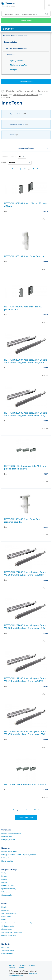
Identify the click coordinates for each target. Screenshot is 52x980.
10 (33, 169)
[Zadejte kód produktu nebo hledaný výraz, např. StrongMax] (26, 14)
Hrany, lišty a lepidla (8, 840)
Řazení (4, 163)
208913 (45, 739)
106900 (45, 211)
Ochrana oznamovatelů (9, 936)
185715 (45, 633)
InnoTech (11, 55)
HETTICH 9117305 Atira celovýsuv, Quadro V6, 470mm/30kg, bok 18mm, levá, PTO (26, 680)
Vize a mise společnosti (9, 913)
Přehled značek (7, 929)
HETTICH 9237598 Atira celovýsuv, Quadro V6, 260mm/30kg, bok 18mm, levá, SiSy (26, 573)
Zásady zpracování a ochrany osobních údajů (17, 923)
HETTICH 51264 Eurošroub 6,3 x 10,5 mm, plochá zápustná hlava (25, 467)
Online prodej (6, 892)
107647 (45, 474)
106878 (45, 262)
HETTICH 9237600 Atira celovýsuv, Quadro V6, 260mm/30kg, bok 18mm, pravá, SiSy (26, 627)
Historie (4, 907)
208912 (45, 686)
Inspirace (22, 965)
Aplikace (4, 882)
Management (6, 910)
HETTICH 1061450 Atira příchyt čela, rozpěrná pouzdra (23, 520)
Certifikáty (5, 879)
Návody (4, 876)
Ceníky (4, 873)
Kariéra (4, 920)
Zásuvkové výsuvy (11, 42)
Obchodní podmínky (8, 926)
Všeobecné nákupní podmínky (12, 932)
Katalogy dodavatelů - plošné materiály (15, 858)
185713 (45, 580)
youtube (21, 967)
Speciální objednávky (9, 889)
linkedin (12, 967)
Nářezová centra (7, 954)
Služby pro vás (7, 895)
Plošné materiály (7, 837)
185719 (45, 421)
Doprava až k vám (8, 886)
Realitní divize (6, 917)
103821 (45, 527)
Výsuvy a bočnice (17, 61)
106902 (45, 315)
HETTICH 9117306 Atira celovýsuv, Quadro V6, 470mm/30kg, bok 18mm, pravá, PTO (26, 733)
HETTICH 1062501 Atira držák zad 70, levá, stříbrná (26, 205)
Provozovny (5, 947)
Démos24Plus (26, 21)
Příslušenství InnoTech (19, 65)
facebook (32, 965)
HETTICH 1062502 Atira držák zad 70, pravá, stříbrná (23, 308)
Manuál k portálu (7, 861)
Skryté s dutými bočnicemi (16, 48)
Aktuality (12, 965)
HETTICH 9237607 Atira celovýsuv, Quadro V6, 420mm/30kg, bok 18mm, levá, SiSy (26, 361)
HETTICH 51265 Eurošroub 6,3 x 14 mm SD (26, 784)
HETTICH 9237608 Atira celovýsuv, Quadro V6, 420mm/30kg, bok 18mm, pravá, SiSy (26, 414)
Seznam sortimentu (33, 148)
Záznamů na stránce (9, 157)
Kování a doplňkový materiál (15, 36)
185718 (45, 368)
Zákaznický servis (8, 951)
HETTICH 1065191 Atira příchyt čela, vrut (25, 256)
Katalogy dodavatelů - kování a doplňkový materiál (19, 855)
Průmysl (13, 69)
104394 (45, 790)
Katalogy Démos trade (9, 852)
